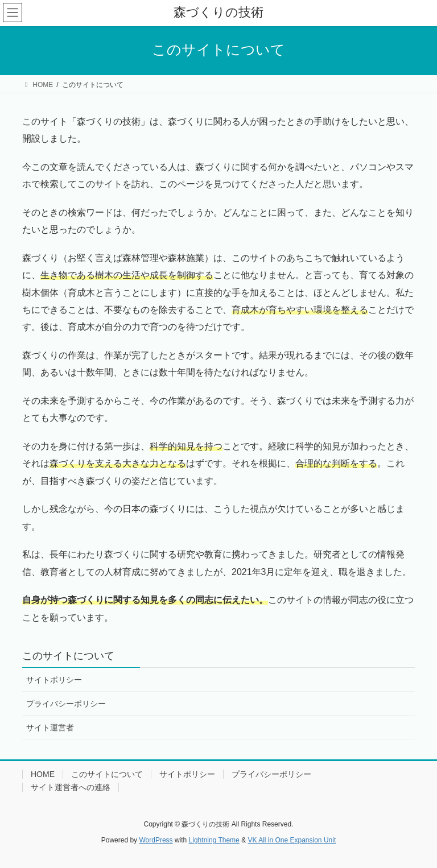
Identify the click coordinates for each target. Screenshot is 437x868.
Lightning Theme (214, 840)
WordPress (156, 840)
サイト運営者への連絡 (71, 787)
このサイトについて (68, 656)
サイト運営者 (50, 728)
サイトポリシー (54, 680)
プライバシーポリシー (66, 704)
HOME (43, 774)
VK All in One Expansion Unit (292, 840)
